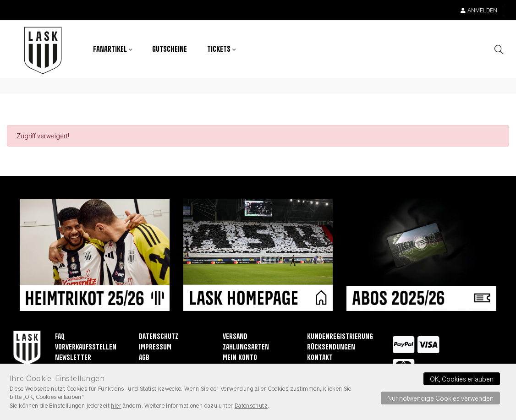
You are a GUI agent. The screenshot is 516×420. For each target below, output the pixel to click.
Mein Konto (240, 358)
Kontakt (320, 358)
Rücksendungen (331, 347)
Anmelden (479, 10)
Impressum (155, 347)
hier (116, 405)
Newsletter (73, 358)
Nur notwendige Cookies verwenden (440, 398)
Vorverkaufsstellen (86, 347)
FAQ (60, 337)
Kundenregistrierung (340, 337)
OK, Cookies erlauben (462, 379)
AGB (144, 358)
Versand (235, 337)
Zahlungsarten (246, 347)
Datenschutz (159, 337)
